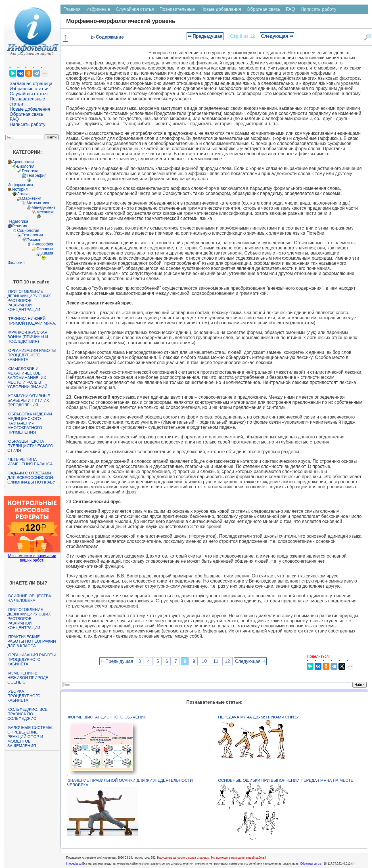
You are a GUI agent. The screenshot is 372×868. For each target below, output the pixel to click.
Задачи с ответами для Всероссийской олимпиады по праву (31, 478)
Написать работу (28, 124)
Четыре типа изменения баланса (30, 462)
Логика (23, 194)
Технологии (32, 235)
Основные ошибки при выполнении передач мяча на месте (286, 780)
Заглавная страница (31, 84)
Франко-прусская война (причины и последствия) (28, 337)
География (37, 175)
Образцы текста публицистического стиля (30, 446)
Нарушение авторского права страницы (183, 858)
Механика (45, 212)
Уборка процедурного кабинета (24, 696)
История (20, 189)
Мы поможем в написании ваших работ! (32, 558)
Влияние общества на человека (29, 598)
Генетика (30, 171)
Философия (42, 244)
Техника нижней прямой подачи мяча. (32, 321)
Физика (33, 239)
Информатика (20, 185)
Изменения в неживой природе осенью (28, 678)
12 (227, 661)
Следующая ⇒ (277, 36)
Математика (38, 203)
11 (216, 661)
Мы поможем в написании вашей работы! (238, 858)
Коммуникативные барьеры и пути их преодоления (29, 400)
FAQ (14, 119)
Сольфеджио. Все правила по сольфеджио (27, 714)
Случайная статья (29, 94)
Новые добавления (30, 109)
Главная (72, 9)
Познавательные (177, 9)
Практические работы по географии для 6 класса (32, 641)
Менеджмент (43, 207)
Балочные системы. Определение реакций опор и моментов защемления (30, 737)
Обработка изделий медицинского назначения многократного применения (30, 423)
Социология (28, 230)
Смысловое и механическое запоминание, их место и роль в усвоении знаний (27, 378)
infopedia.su (74, 864)
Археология (23, 162)
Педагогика (18, 221)
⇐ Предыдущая (205, 36)
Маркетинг (32, 198)
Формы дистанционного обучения (107, 717)
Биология (26, 166)
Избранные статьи (29, 89)
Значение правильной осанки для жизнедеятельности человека (130, 783)
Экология (16, 262)
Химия (47, 253)
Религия (20, 226)
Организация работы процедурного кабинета (32, 355)
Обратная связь (26, 114)
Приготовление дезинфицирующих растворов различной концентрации (29, 300)
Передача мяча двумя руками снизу (258, 717)
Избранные (98, 9)
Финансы (45, 249)
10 (204, 661)
